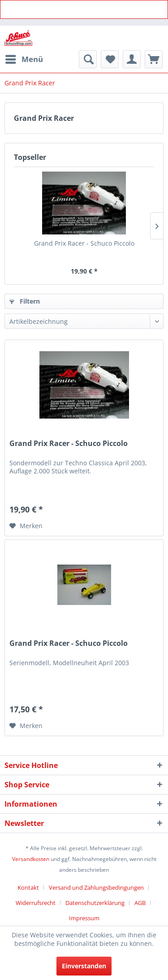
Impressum (84, 918)
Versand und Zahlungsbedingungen (96, 887)
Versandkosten (31, 859)
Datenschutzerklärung (95, 903)
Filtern (25, 301)
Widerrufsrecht (36, 903)
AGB (140, 903)
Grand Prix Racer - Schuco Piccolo (84, 243)
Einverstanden (84, 966)
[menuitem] (24, 59)
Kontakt (28, 887)
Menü (24, 58)
